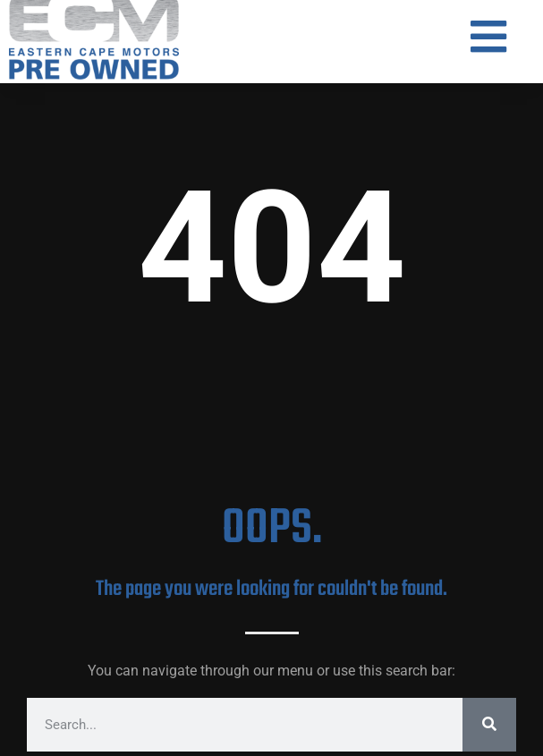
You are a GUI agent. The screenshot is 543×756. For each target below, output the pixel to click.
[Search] (489, 725)
